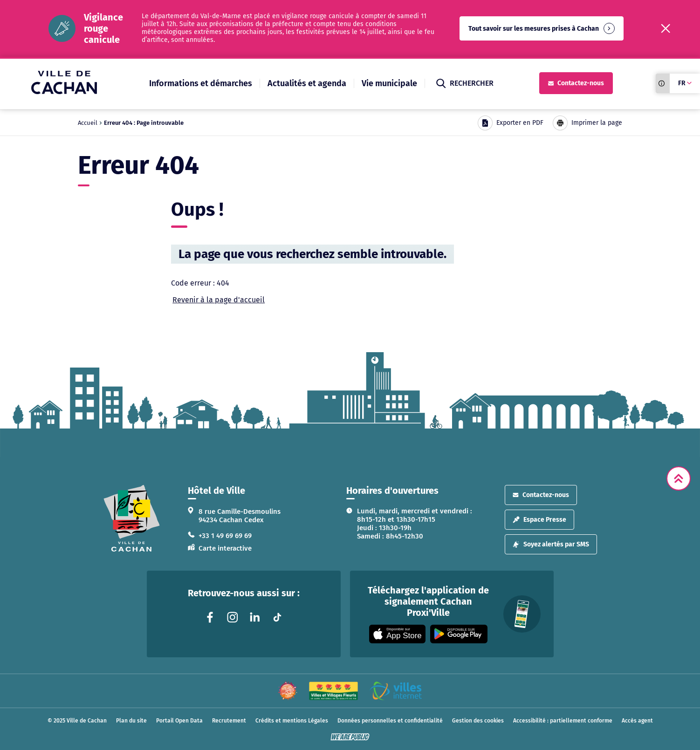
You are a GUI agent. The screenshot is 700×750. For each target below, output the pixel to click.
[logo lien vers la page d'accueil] (132, 518)
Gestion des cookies (478, 721)
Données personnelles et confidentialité (390, 721)
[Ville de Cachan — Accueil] (64, 92)
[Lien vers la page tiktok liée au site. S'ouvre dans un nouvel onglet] (277, 617)
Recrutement (229, 721)
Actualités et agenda (307, 83)
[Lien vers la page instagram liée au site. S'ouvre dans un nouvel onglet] (233, 617)
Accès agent (637, 721)
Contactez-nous (576, 83)
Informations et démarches (201, 83)
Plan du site (131, 721)
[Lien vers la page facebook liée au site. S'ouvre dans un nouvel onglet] (210, 617)
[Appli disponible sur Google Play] (459, 634)
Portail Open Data (179, 721)
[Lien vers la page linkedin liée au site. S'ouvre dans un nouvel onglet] (255, 617)
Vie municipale (389, 83)
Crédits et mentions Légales (292, 721)
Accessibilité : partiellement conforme (563, 721)
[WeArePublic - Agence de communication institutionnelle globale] (350, 737)
